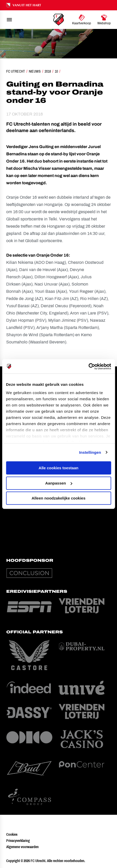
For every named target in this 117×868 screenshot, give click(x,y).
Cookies (12, 834)
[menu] (9, 20)
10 (56, 71)
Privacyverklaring (18, 841)
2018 (48, 71)
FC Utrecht (16, 71)
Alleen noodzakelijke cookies (59, 498)
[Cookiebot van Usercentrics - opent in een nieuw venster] (88, 366)
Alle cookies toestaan (58, 468)
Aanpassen (59, 483)
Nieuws (35, 71)
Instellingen (90, 452)
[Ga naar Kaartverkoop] (82, 20)
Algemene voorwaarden (22, 847)
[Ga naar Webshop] (104, 20)
